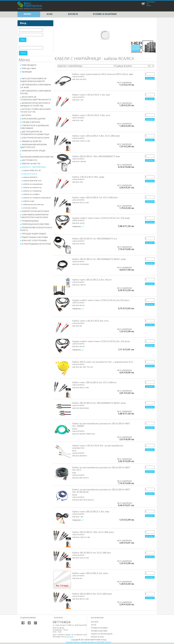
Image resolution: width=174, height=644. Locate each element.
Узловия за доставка (99, 631)
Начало (27, 14)
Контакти (73, 14)
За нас (50, 14)
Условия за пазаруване (105, 14)
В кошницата (151, 2)
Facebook (70, 637)
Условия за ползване (99, 628)
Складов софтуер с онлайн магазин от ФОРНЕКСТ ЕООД (88, 642)
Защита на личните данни (102, 634)
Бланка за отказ (97, 637)
